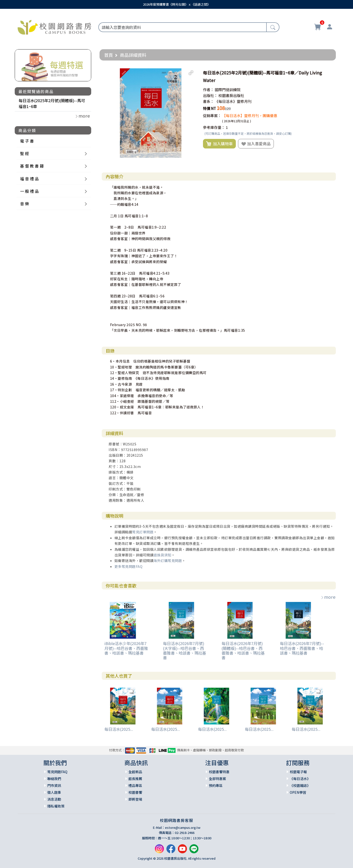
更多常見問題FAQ (129, 566)
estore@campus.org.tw (183, 827)
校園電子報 (298, 772)
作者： (208, 90)
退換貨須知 (162, 555)
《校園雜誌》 (300, 785)
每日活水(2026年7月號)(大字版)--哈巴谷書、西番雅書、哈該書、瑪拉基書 (185, 650)
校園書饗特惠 (219, 772)
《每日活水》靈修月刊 (233, 101)
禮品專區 (135, 785)
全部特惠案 (217, 779)
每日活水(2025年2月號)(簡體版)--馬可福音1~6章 (52, 103)
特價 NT (209, 108)
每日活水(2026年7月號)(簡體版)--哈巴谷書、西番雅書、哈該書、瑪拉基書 (243, 650)
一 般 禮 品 (29, 191)
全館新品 (135, 772)
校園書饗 (135, 792)
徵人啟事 (54, 792)
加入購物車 (219, 144)
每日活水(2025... (119, 729)
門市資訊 (54, 785)
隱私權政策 (56, 806)
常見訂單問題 (143, 532)
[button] (191, 73)
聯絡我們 (54, 779)
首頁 (109, 55)
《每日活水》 (300, 779)
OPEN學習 (298, 792)
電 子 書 (27, 141)
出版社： (210, 95)
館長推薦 (135, 779)
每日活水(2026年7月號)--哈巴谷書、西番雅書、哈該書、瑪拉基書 (302, 648)
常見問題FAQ (57, 772)
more (328, 597)
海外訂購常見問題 (168, 561)
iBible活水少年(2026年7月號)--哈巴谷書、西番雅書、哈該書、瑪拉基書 (126, 648)
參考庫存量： (214, 127)
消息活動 (54, 799)
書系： (208, 101)
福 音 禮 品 (29, 179)
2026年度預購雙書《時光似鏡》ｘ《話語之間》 (177, 4)
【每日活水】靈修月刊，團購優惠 (250, 116)
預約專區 (216, 785)
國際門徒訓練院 (228, 90)
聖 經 (25, 153)
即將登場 (135, 799)
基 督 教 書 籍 (32, 166)
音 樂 (25, 204)
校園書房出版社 (231, 95)
